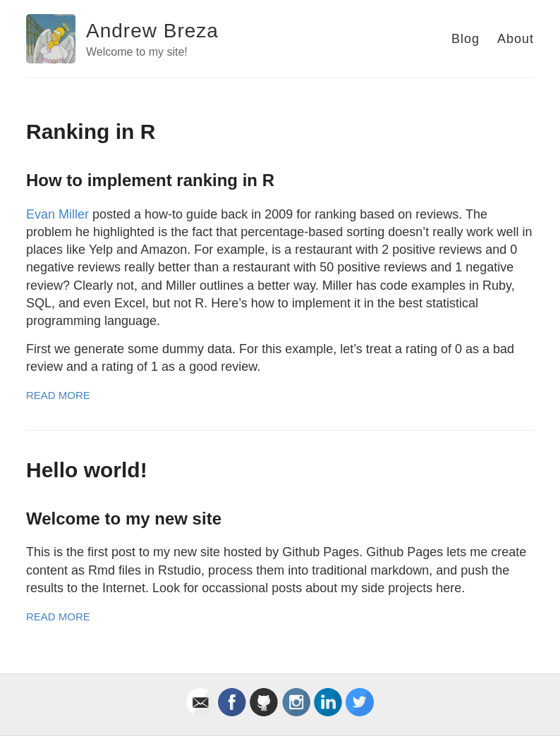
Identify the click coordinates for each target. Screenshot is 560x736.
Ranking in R (91, 131)
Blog (465, 39)
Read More (58, 395)
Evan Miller (57, 214)
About (516, 39)
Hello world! (87, 470)
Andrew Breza (152, 31)
